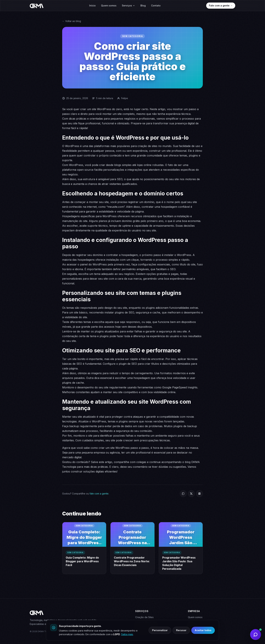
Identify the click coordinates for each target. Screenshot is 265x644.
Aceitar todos (203, 630)
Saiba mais (127, 634)
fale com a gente (99, 494)
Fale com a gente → (221, 5)
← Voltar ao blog (72, 21)
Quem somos (109, 5)
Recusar (181, 630)
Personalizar (160, 630)
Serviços (128, 5)
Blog (143, 5)
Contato (156, 5)
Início (92, 5)
